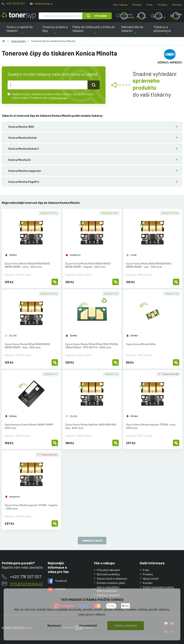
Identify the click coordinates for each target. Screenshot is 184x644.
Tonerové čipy (18, 41)
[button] (92, 127)
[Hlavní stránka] (19, 16)
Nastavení (54, 626)
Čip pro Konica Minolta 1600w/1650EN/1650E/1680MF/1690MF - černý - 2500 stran (28, 265)
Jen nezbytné (88, 626)
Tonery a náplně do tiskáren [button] (22, 31)
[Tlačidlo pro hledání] (94, 85)
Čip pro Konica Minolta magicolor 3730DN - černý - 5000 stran (151, 426)
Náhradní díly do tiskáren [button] (135, 31)
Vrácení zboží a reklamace (112, 578)
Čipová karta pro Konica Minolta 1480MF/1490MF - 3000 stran (30, 426)
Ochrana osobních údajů (111, 583)
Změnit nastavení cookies (158, 587)
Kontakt (148, 583)
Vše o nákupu (120, 5)
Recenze (137, 5)
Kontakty (177, 5)
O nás (149, 5)
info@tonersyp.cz (43, 4)
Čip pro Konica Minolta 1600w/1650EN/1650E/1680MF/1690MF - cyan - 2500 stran (149, 265)
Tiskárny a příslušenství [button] (167, 31)
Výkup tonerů (151, 578)
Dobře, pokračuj (126, 626)
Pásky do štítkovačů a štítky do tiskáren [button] (94, 31)
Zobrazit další (92, 541)
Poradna (162, 5)
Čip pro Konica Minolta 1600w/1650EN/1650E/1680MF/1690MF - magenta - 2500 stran (88, 265)
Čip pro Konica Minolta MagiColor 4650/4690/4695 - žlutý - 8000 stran (91, 426)
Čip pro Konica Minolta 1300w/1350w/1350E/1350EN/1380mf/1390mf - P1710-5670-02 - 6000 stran (92, 346)
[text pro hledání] (48, 85)
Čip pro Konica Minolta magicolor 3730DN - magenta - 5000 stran (31, 507)
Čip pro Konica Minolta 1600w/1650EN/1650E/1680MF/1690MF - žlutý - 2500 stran (28, 346)
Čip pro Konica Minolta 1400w (141, 344)
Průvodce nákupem (108, 570)
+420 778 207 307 (15, 4)
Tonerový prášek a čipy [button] (55, 31)
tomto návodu (58, 97)
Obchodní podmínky (108, 574)
